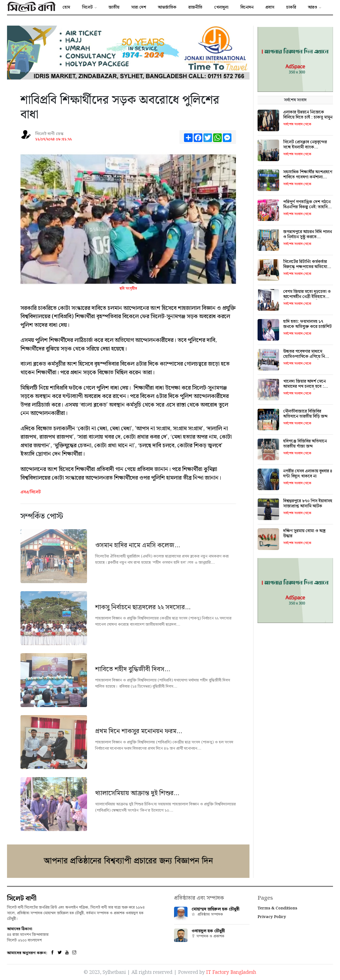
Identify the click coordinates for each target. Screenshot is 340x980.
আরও (313, 7)
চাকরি (291, 7)
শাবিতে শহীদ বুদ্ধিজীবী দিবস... (133, 669)
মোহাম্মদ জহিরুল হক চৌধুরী (216, 909)
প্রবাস (270, 7)
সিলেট (87, 7)
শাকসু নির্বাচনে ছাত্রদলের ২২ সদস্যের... (143, 607)
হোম (66, 7)
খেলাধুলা (221, 7)
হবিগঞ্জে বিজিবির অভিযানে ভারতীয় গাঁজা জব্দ (305, 444)
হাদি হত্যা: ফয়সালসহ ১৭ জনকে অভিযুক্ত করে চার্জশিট (307, 324)
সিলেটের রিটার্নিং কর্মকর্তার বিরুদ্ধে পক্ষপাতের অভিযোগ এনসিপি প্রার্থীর (306, 267)
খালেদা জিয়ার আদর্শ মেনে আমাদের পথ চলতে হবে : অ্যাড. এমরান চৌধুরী (304, 387)
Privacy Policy (272, 917)
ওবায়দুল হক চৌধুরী (208, 931)
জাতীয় (114, 7)
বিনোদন (247, 7)
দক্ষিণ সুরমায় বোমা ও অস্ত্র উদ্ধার (304, 534)
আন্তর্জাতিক (167, 7)
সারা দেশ (139, 7)
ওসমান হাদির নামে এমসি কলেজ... (138, 545)
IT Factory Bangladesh (231, 972)
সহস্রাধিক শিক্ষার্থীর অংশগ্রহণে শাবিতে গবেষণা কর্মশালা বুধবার (308, 177)
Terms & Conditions (277, 908)
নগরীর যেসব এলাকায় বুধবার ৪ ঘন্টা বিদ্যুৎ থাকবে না (308, 474)
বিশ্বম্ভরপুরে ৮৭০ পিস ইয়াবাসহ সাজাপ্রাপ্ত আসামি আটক (308, 504)
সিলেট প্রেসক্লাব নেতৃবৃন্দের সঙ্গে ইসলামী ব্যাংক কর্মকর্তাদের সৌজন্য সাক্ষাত (306, 147)
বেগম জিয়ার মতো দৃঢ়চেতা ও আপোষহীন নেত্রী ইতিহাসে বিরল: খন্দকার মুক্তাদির (307, 297)
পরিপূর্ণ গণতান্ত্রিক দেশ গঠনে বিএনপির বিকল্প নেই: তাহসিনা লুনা (307, 207)
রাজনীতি (195, 7)
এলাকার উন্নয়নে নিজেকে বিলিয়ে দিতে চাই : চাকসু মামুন (308, 115)
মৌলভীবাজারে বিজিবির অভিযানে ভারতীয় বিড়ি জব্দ (305, 414)
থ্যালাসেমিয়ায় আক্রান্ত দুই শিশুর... (137, 793)
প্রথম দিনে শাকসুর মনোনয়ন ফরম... (139, 731)
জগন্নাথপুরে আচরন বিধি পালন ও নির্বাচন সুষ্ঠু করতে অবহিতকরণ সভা (308, 237)
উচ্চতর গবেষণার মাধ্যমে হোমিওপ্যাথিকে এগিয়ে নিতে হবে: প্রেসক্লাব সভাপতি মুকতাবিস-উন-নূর (306, 359)
